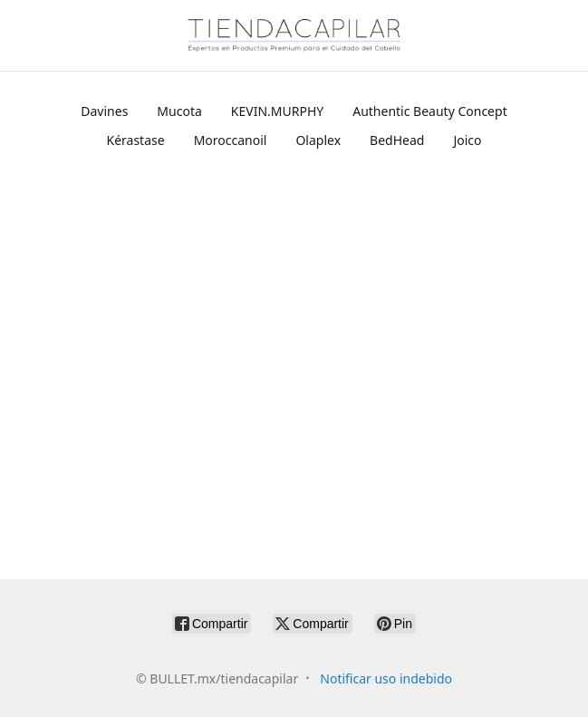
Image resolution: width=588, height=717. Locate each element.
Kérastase (135, 140)
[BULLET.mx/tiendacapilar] (294, 35)
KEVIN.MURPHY (277, 111)
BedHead (397, 140)
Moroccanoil (231, 140)
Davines (104, 111)
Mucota (179, 111)
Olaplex (318, 140)
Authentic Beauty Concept (429, 111)
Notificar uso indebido (386, 678)
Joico (467, 140)
